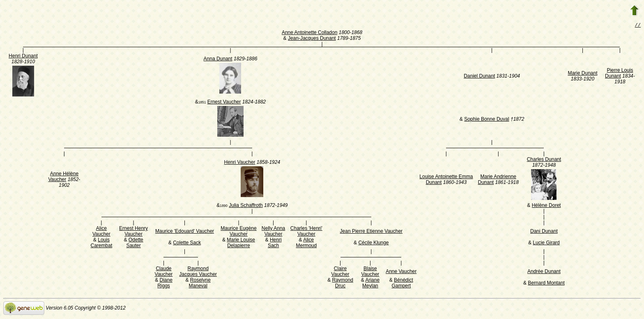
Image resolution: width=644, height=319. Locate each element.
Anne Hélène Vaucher (63, 177)
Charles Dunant (544, 160)
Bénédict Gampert (402, 284)
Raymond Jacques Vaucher (198, 272)
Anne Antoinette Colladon (309, 33)
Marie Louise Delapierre (241, 243)
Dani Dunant (544, 232)
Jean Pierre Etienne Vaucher (371, 232)
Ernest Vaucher (224, 103)
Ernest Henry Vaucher (133, 232)
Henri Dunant (23, 57)
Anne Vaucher (401, 272)
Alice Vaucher (101, 232)
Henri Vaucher (240, 163)
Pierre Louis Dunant (619, 74)
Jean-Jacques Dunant (312, 39)
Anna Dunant (218, 60)
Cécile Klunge (373, 243)
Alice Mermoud (306, 243)
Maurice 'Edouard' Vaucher (185, 232)
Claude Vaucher (164, 272)
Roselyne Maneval (200, 284)
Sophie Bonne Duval (486, 120)
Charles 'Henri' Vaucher (306, 232)
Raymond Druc (343, 284)
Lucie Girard (546, 243)
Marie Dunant (582, 74)
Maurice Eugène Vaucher (238, 232)
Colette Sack (187, 243)
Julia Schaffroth (246, 206)
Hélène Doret (546, 206)
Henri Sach (275, 243)
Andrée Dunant (544, 272)
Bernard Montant (546, 284)
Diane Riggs (165, 284)
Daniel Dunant (479, 77)
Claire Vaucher (340, 272)
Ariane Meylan (371, 284)
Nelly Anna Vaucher (273, 232)
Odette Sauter (135, 243)
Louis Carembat (102, 243)
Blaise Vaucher (370, 272)
